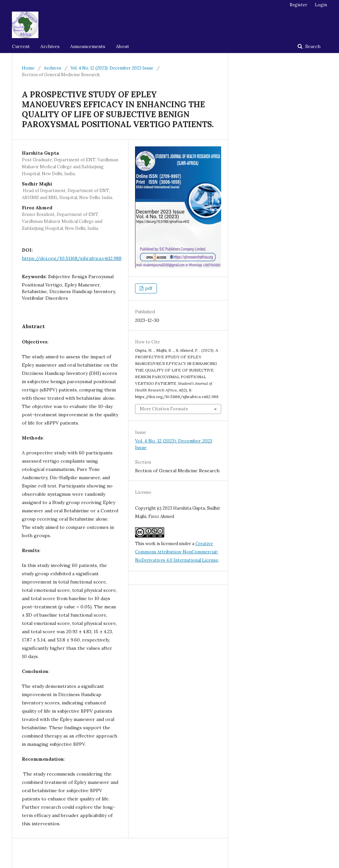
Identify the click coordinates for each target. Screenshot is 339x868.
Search (312, 46)
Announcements (88, 46)
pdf (148, 288)
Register (298, 5)
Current (21, 46)
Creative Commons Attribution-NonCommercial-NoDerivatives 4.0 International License (177, 552)
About (122, 46)
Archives (50, 46)
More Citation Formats (164, 409)
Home (28, 68)
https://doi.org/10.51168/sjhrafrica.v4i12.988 (72, 258)
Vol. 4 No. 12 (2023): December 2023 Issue (112, 68)
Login (321, 5)
